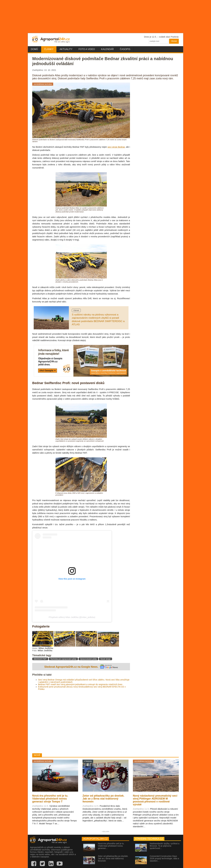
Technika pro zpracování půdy (63, 659)
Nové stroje (105, 659)
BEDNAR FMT (40, 659)
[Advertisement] (81, 722)
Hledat (174, 41)
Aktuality (66, 49)
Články (49, 49)
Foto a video (87, 49)
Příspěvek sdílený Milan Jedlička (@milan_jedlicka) (72, 617)
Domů (34, 49)
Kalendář (107, 49)
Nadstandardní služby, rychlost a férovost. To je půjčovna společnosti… (165, 846)
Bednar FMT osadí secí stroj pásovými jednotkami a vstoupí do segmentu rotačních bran (80, 684)
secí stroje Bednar (116, 147)
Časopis (125, 49)
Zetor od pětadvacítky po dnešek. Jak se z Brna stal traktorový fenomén (113, 858)
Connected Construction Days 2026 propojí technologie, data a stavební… (164, 858)
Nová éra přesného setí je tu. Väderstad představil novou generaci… (111, 846)
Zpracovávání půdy (88, 659)
